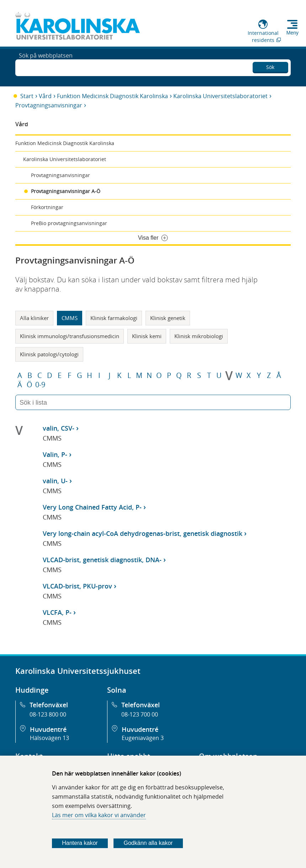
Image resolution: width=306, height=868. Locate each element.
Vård (45, 96)
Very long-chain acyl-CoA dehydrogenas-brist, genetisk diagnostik (143, 533)
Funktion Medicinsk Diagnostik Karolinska (112, 96)
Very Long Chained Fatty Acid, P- (92, 507)
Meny (292, 33)
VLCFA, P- (57, 612)
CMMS (70, 318)
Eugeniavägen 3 (143, 738)
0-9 (40, 385)
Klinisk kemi (147, 336)
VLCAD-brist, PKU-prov (77, 586)
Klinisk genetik (168, 318)
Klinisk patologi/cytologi (49, 354)
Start (27, 96)
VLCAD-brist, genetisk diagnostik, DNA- (102, 560)
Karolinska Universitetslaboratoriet (220, 96)
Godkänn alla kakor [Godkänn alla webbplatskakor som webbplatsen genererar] (148, 843)
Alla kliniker (34, 318)
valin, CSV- (59, 428)
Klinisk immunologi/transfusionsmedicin (70, 336)
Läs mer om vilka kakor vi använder (99, 815)
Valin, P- (55, 454)
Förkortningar (47, 207)
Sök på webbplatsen (46, 67)
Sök (270, 66)
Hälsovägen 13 (49, 738)
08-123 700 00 (140, 714)
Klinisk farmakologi (114, 318)
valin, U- (55, 481)
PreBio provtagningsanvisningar (69, 223)
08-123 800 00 (48, 714)
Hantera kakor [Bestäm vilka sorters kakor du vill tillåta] (80, 843)
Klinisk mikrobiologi (199, 336)
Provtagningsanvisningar (49, 105)
